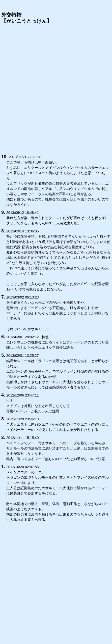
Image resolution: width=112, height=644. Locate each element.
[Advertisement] (56, 95)
